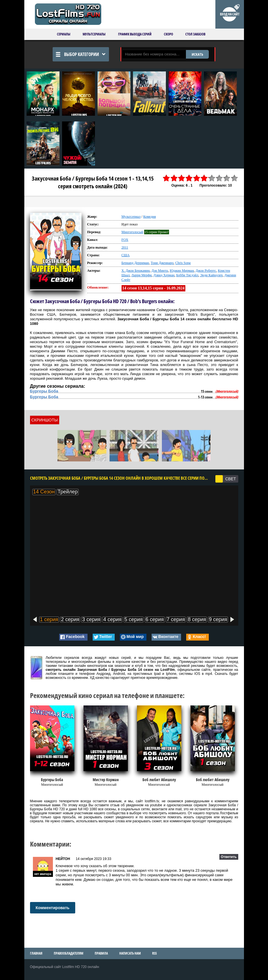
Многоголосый (132, 232)
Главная (36, 953)
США (126, 255)
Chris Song (183, 263)
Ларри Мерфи (141, 275)
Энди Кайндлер (211, 275)
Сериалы (64, 34)
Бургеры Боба (44, 391)
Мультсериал (131, 217)
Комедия (150, 217)
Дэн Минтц (160, 271)
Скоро (168, 34)
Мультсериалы (94, 34)
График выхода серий (135, 34)
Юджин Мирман (182, 271)
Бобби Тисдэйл (187, 275)
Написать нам (130, 953)
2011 (125, 247)
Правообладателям (69, 953)
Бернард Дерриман (135, 263)
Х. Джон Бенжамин (136, 271)
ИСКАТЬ (197, 54)
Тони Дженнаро (162, 263)
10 (234, 178)
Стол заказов (195, 34)
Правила (101, 953)
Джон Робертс (206, 271)
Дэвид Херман (164, 275)
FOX (125, 240)
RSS (154, 953)
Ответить (229, 857)
